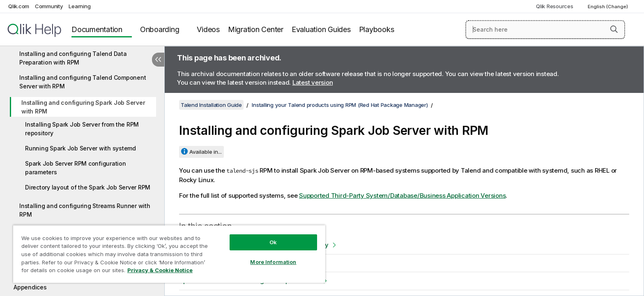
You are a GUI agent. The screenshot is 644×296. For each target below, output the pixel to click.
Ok (273, 242)
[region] (169, 254)
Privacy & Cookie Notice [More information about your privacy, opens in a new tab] (160, 270)
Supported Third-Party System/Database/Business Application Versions (402, 195)
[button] (614, 29)
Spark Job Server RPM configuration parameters (76, 168)
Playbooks (377, 29)
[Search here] (545, 30)
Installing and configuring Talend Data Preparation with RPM (73, 58)
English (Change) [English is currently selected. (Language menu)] (608, 7)
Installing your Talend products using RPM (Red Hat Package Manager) (340, 105)
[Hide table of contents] (158, 60)
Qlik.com (19, 6)
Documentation (97, 29)
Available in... (206, 152)
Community (49, 6)
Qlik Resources (555, 6)
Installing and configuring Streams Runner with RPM (85, 210)
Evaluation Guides (321, 29)
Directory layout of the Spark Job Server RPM (88, 187)
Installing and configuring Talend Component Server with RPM (83, 82)
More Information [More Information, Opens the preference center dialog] (273, 262)
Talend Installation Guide (211, 105)
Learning (79, 6)
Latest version (313, 82)
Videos (208, 29)
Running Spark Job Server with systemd (80, 148)
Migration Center (256, 29)
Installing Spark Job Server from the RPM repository (82, 129)
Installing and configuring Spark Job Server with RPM (83, 107)
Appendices (30, 287)
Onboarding (160, 29)
